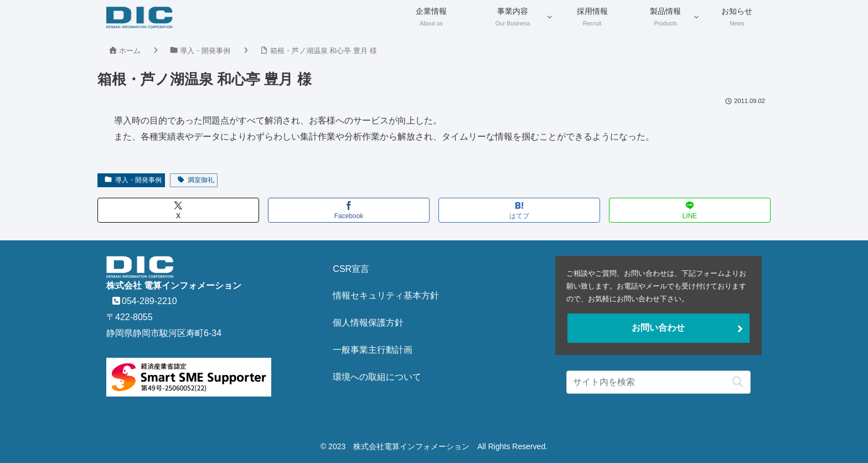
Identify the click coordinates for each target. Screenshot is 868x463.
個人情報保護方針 (368, 323)
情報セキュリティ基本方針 (386, 295)
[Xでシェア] (178, 210)
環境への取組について (377, 377)
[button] (735, 382)
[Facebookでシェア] (349, 210)
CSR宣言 (351, 269)
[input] (658, 382)
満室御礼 (195, 180)
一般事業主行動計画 (373, 350)
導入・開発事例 (133, 180)
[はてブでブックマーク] (519, 210)
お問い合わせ (658, 328)
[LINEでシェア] (690, 210)
